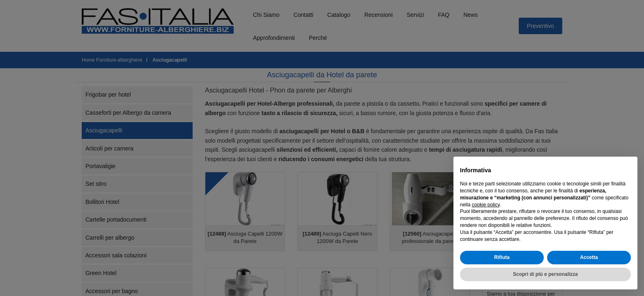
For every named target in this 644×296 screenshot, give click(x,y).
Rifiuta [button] (502, 257)
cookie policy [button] (486, 205)
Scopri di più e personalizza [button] (545, 274)
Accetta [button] (589, 257)
